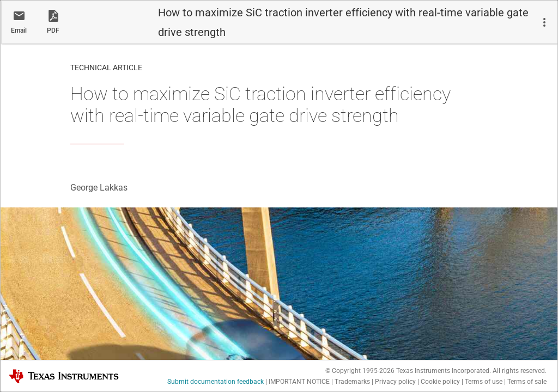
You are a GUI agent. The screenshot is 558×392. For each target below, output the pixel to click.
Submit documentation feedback (216, 382)
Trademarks (352, 382)
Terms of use (484, 382)
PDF (53, 30)
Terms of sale (527, 382)
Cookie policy (440, 382)
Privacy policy (395, 382)
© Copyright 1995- (360, 371)
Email (19, 30)
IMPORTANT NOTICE (299, 382)
